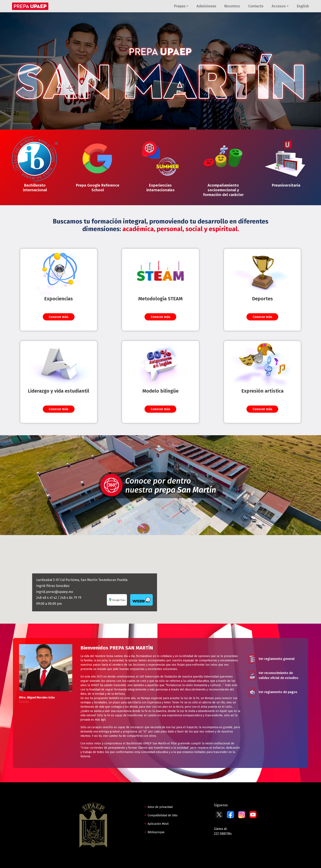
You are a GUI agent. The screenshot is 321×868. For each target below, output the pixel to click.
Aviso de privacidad (160, 807)
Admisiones (206, 6)
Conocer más (59, 317)
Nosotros (232, 6)
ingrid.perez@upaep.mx (55, 592)
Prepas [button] (180, 6)
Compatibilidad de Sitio (163, 815)
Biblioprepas (156, 832)
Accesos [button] (279, 6)
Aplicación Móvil (158, 824)
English (303, 6)
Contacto (256, 6)
